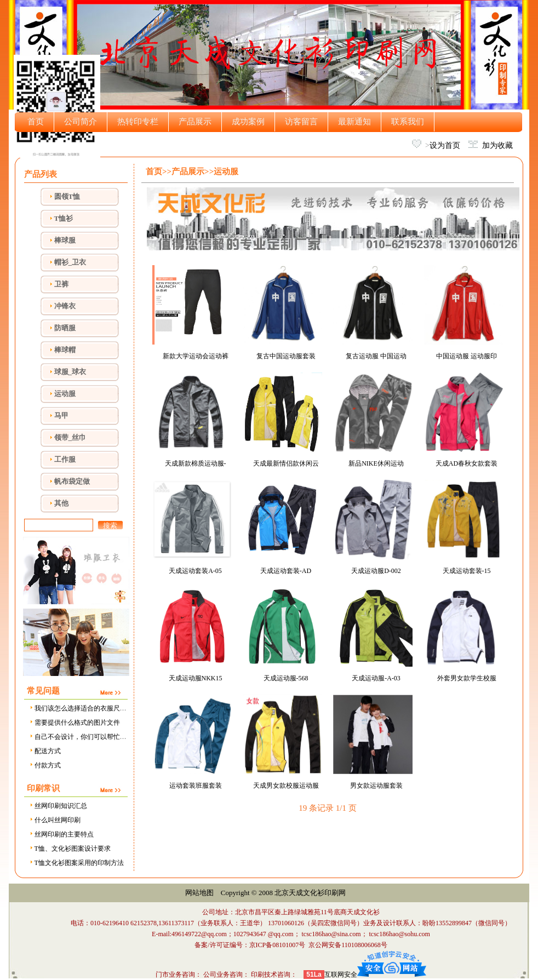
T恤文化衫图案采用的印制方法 (76, 863)
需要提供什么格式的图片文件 (74, 723)
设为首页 (445, 145)
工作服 (65, 459)
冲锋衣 (65, 306)
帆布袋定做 (72, 481)
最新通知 (354, 122)
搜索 (110, 526)
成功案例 (248, 122)
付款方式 (45, 765)
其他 (61, 503)
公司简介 (81, 122)
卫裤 (61, 284)
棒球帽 (65, 350)
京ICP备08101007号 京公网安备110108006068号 (318, 945)
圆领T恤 (67, 196)
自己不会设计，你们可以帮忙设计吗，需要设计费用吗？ (114, 737)
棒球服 (65, 240)
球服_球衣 (70, 372)
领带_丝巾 (70, 437)
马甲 (61, 416)
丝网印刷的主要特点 (61, 834)
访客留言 (301, 122)
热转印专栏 (138, 122)
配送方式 (45, 751)
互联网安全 (341, 975)
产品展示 (195, 122)
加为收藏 (497, 145)
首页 (36, 122)
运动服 (65, 394)
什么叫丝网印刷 (55, 820)
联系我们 (408, 122)
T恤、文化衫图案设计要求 (70, 849)
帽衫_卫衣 (70, 262)
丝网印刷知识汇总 (58, 806)
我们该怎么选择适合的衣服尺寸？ (81, 708)
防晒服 (65, 328)
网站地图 (199, 893)
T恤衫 (64, 218)
